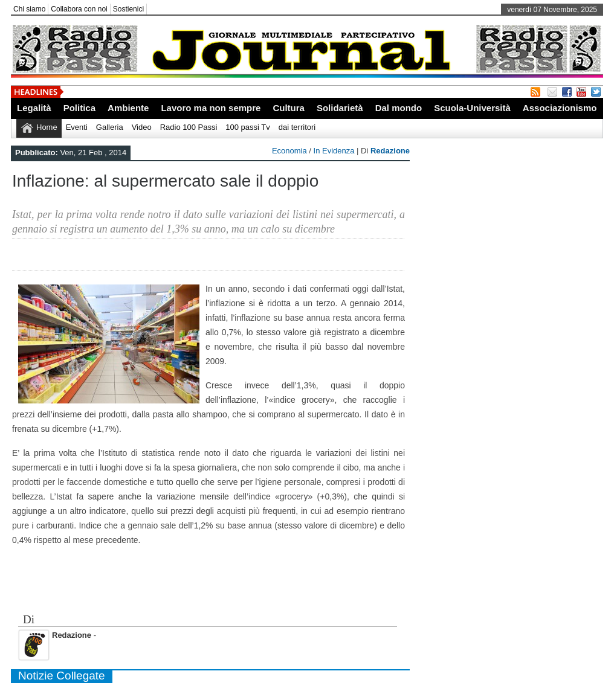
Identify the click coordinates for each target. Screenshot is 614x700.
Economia (289, 151)
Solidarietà (340, 108)
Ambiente (128, 108)
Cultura (289, 108)
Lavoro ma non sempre (211, 108)
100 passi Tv (247, 127)
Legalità (34, 108)
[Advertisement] (210, 586)
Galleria (110, 127)
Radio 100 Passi (189, 127)
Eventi (77, 127)
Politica (79, 108)
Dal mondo (399, 108)
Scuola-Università (472, 108)
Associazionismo (560, 108)
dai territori (297, 127)
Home (47, 127)
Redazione (390, 151)
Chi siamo (29, 9)
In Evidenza (334, 151)
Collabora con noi (79, 9)
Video (142, 127)
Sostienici (128, 9)
